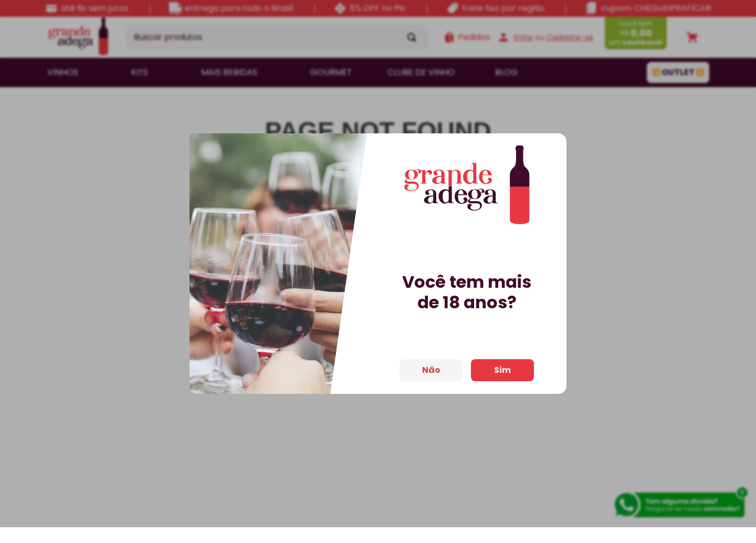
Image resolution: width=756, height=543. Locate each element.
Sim (502, 360)
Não (431, 360)
